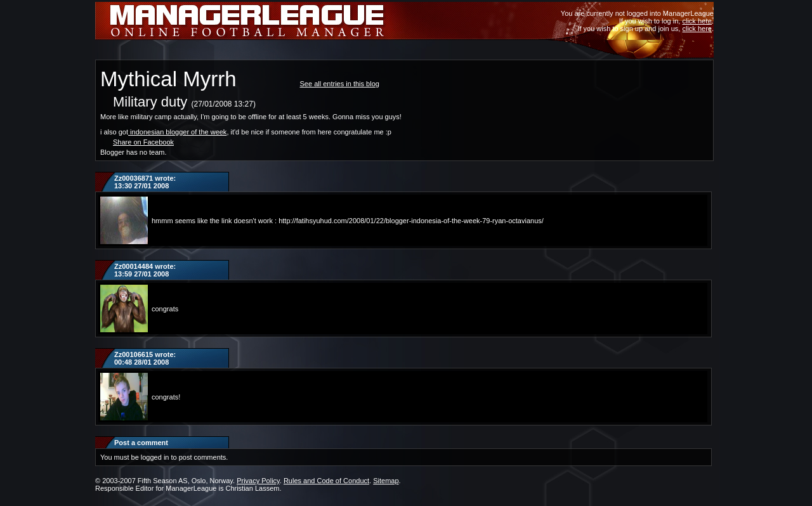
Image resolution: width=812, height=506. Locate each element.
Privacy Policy (258, 481)
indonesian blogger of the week (178, 132)
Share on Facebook (143, 142)
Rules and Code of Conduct (326, 481)
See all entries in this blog (340, 84)
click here (697, 21)
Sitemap (386, 481)
